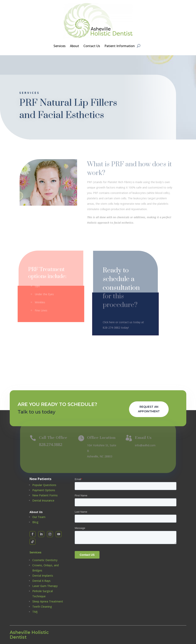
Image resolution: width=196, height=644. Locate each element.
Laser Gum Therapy (45, 586)
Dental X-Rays (41, 581)
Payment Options (44, 490)
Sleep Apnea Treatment (48, 601)
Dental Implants (43, 576)
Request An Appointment (149, 409)
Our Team (39, 517)
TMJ (35, 612)
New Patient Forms (45, 495)
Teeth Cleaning (42, 607)
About (75, 46)
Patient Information (120, 46)
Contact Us (92, 46)
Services (60, 46)
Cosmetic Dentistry (45, 560)
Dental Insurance (43, 500)
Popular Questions (44, 485)
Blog (35, 522)
